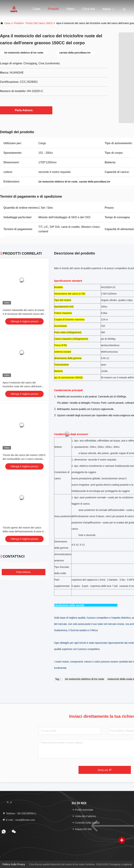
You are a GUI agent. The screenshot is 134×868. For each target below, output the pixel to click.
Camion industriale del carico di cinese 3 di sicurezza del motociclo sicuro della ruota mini (24, 314)
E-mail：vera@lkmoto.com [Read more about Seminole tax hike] (19, 820)
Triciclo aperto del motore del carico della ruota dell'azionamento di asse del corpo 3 (24, 531)
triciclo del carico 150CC (39, 23)
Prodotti (53, 9)
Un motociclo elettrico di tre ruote (85, 679)
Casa (36, 9)
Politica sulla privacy (14, 864)
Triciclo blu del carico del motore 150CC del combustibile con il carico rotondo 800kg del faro (24, 459)
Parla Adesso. (26, 110)
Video (70, 9)
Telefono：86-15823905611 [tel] (19, 813)
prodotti (18, 23)
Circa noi (88, 9)
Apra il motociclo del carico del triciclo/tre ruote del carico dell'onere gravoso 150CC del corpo (22, 386)
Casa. (8, 23)
